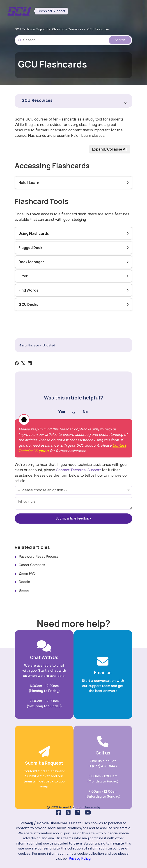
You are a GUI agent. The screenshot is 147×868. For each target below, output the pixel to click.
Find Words (28, 290)
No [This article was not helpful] (85, 412)
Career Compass (32, 565)
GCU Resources (98, 29)
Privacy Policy (80, 859)
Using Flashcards (34, 233)
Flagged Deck (30, 248)
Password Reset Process (39, 557)
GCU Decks (28, 304)
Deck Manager (31, 262)
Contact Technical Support (78, 470)
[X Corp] (23, 363)
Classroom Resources (68, 29)
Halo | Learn (29, 183)
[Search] (73, 40)
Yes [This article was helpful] (62, 412)
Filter (23, 276)
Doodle (24, 582)
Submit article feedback (73, 518)
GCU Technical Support (31, 29)
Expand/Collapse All (110, 149)
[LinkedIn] (30, 363)
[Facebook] (17, 363)
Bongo (24, 590)
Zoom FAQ (27, 573)
